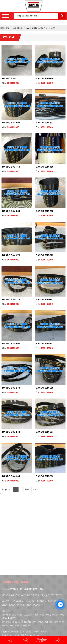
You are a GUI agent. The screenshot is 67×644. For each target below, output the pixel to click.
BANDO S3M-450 (45, 166)
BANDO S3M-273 (45, 299)
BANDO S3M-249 (11, 432)
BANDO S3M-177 (11, 78)
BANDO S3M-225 (45, 255)
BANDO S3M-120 (45, 78)
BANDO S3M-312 (45, 343)
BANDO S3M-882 (45, 476)
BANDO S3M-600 (11, 343)
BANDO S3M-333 (45, 211)
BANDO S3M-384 (11, 211)
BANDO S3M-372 (11, 299)
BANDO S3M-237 (45, 432)
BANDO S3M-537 (45, 122)
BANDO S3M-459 (11, 166)
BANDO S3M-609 (11, 122)
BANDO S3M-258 (45, 387)
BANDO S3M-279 (11, 387)
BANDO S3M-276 (11, 255)
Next (27, 489)
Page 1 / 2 (7, 489)
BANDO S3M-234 (11, 476)
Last (35, 489)
